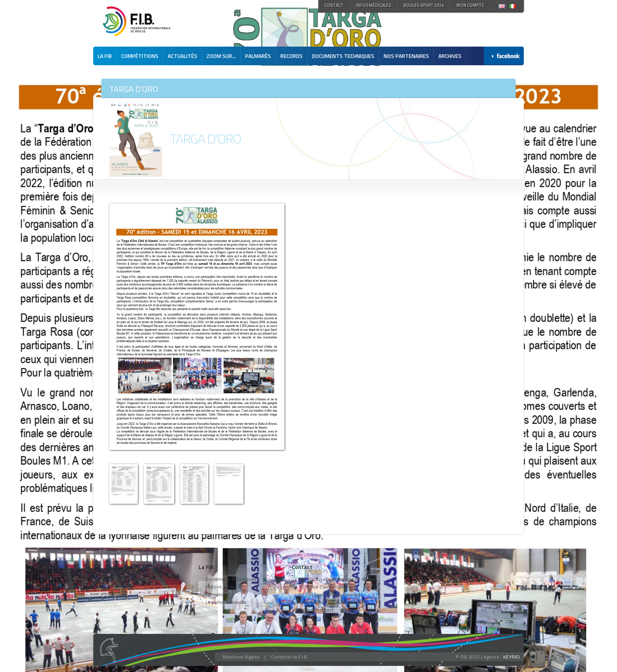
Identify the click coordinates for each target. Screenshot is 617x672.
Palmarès (258, 56)
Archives (450, 56)
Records (291, 56)
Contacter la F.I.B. (290, 657)
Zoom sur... (221, 56)
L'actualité (119, 567)
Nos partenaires (406, 56)
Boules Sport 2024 (424, 5)
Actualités (183, 56)
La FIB (105, 56)
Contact (334, 5)
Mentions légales (241, 657)
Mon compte (470, 5)
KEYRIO (511, 657)
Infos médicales (374, 5)
